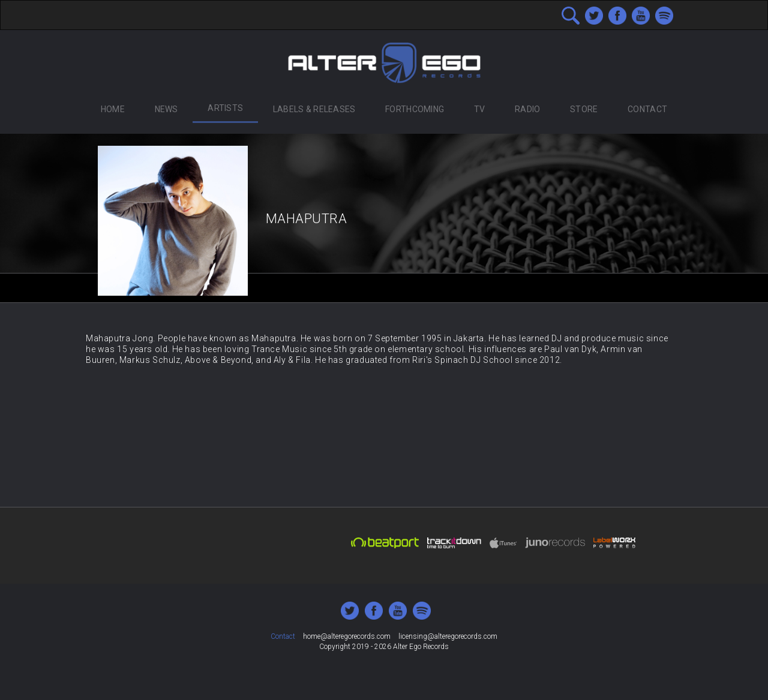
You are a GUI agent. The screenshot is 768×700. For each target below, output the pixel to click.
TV (480, 109)
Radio (527, 109)
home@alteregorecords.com (347, 636)
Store (584, 109)
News (166, 109)
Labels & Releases (314, 109)
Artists (225, 108)
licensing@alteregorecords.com (448, 636)
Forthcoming (415, 109)
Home (113, 109)
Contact (647, 109)
